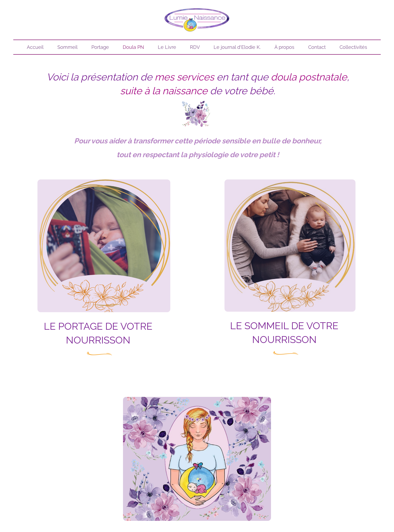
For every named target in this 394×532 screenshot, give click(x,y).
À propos (284, 47)
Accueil (35, 47)
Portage (100, 47)
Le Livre (167, 47)
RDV (195, 47)
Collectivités (353, 47)
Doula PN (133, 47)
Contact (317, 47)
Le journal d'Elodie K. (237, 47)
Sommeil (67, 47)
